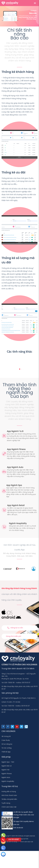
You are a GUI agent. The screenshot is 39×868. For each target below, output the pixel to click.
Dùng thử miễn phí (14, 636)
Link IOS (16, 825)
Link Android (18, 828)
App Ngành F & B (15, 431)
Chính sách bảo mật (9, 807)
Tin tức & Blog (6, 748)
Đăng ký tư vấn (15, 628)
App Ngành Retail (16, 505)
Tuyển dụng (6, 803)
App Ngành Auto (15, 467)
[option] (13, 569)
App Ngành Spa (14, 485)
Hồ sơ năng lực (7, 744)
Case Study (6, 740)
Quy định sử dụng (12, 842)
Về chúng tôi (6, 737)
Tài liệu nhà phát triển (9, 799)
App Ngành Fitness (16, 449)
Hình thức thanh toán (9, 796)
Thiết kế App (6, 752)
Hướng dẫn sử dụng (9, 792)
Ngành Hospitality (18, 524)
